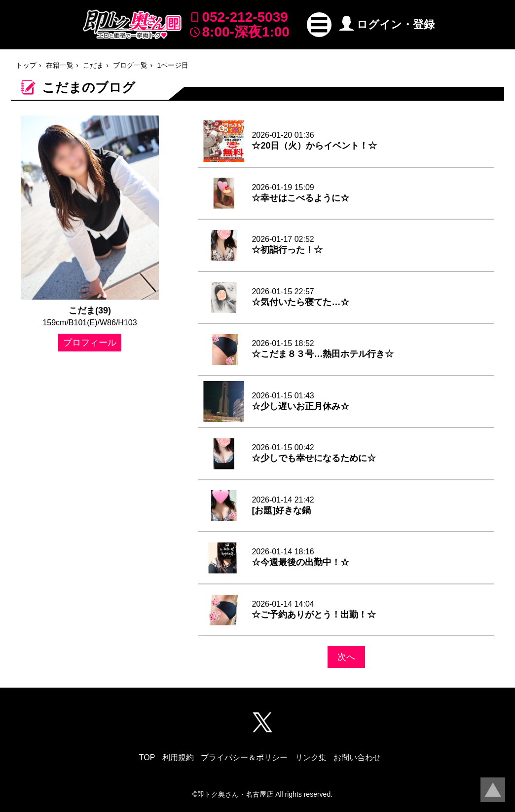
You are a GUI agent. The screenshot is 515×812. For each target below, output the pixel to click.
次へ (346, 657)
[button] (319, 25)
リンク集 (311, 757)
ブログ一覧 (130, 65)
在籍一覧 (60, 65)
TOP (147, 757)
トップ (26, 65)
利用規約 (178, 757)
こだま (93, 65)
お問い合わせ (357, 757)
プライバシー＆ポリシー (244, 757)
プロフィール (90, 343)
